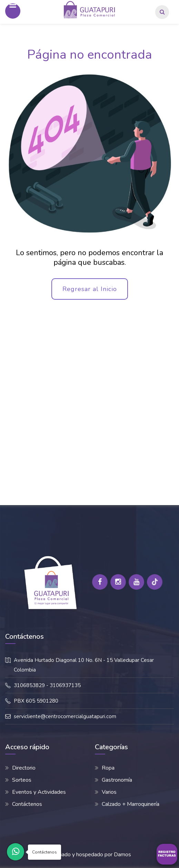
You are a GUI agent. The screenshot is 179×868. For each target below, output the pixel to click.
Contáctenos (27, 804)
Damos (122, 855)
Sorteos (22, 780)
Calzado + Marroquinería (131, 804)
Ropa (108, 768)
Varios (109, 792)
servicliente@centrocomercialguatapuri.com (65, 716)
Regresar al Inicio (90, 289)
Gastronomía (117, 780)
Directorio (24, 768)
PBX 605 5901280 (36, 701)
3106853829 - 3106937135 (47, 685)
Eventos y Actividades (39, 792)
